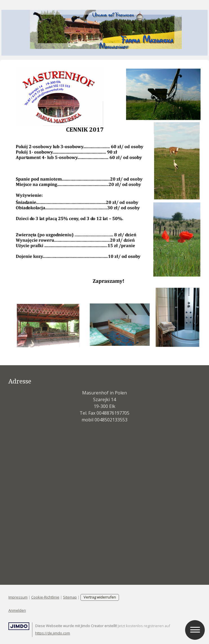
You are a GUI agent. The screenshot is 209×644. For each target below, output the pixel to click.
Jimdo (19, 626)
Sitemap (70, 597)
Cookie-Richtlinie (45, 597)
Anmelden (17, 610)
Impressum (18, 597)
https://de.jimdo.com (53, 633)
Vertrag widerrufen (100, 597)
